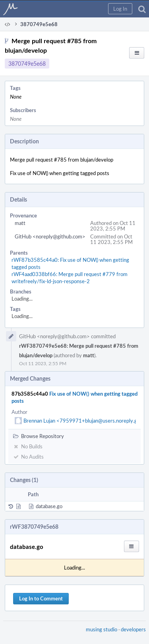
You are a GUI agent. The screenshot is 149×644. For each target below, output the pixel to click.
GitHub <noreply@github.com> (50, 236)
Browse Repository (39, 436)
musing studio (102, 629)
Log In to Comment (41, 598)
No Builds (28, 446)
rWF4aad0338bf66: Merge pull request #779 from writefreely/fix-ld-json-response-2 (70, 278)
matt (20, 223)
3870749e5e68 (27, 64)
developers (133, 629)
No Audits (28, 457)
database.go (49, 506)
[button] (120, 9)
